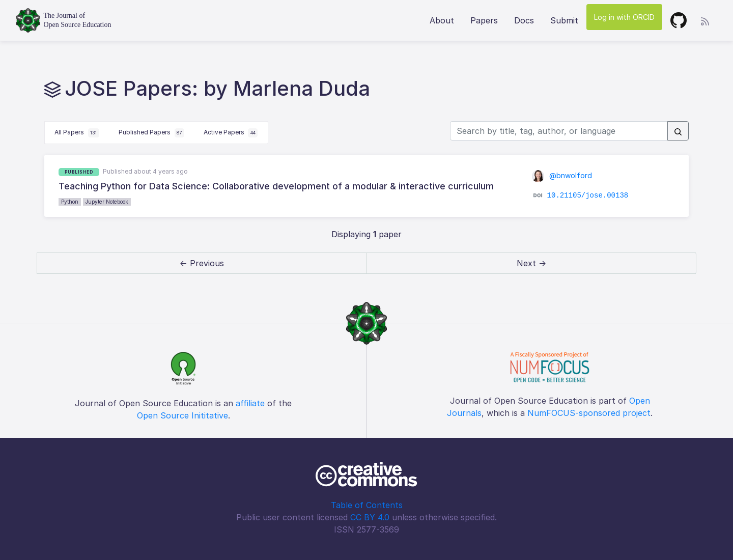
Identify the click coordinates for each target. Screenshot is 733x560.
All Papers (77, 133)
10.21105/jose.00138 (588, 195)
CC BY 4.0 (370, 517)
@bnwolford (562, 175)
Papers (484, 20)
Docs (524, 20)
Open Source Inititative (182, 415)
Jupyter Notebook (107, 202)
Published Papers (151, 133)
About (442, 20)
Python (70, 202)
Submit (564, 20)
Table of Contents (367, 505)
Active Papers (231, 133)
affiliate (250, 403)
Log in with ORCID (624, 17)
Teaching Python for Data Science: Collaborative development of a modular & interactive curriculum (276, 186)
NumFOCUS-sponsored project (589, 413)
